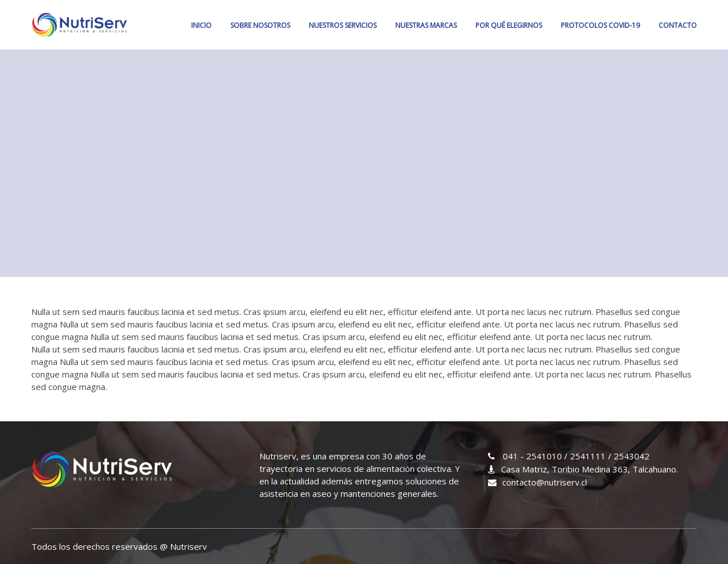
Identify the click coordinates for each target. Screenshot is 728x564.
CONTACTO (678, 25)
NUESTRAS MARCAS (426, 25)
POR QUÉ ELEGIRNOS (509, 25)
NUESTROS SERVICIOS (343, 25)
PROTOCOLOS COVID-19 (600, 25)
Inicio (201, 25)
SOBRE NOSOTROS (260, 25)
